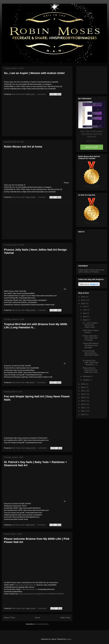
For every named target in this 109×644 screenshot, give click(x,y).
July (85, 306)
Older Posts (65, 618)
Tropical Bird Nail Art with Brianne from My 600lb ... (90, 345)
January (86, 380)
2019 (83, 384)
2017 (83, 391)
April (85, 317)
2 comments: (41, 94)
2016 (83, 394)
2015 (83, 397)
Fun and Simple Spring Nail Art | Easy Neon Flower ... (91, 354)
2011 (83, 411)
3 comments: (41, 382)
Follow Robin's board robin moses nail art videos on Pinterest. (91, 271)
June (85, 310)
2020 (83, 303)
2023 (83, 300)
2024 (83, 297)
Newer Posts (9, 618)
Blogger (68, 639)
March (86, 320)
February (87, 376)
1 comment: (42, 197)
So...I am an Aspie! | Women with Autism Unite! (34, 73)
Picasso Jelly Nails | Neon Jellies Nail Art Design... (90, 338)
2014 (83, 401)
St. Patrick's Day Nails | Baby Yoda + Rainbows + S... (90, 363)
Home (38, 618)
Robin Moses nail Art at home (23, 147)
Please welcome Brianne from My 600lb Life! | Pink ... (91, 370)
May (85, 313)
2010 (83, 414)
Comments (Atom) (42, 624)
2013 (83, 404)
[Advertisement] (37, 117)
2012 (83, 408)
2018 (83, 387)
